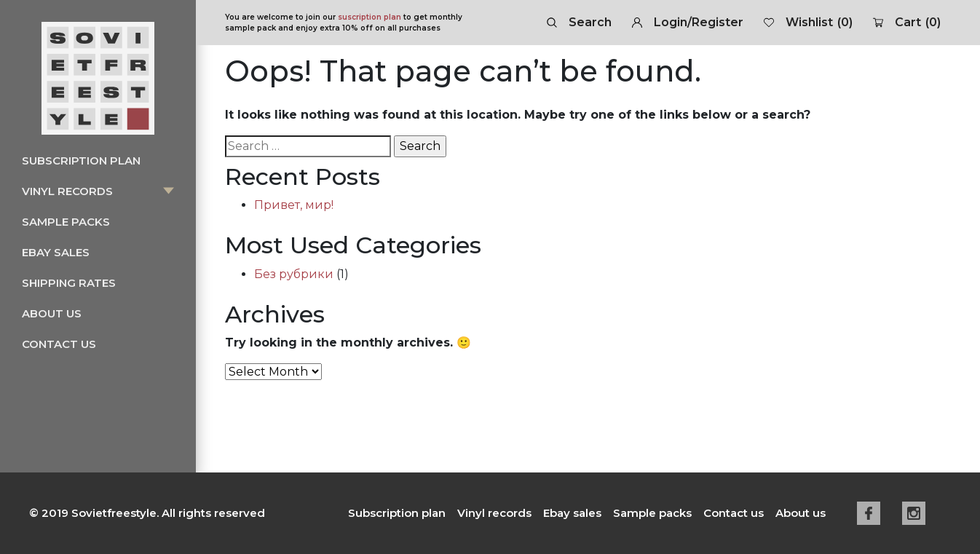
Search (579, 22)
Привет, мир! (294, 205)
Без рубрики (294, 274)
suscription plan (370, 17)
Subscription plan (81, 161)
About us (52, 313)
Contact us (59, 344)
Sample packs (66, 222)
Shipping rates (69, 283)
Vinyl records (67, 191)
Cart (907, 23)
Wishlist (808, 23)
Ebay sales (56, 252)
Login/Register (688, 22)
